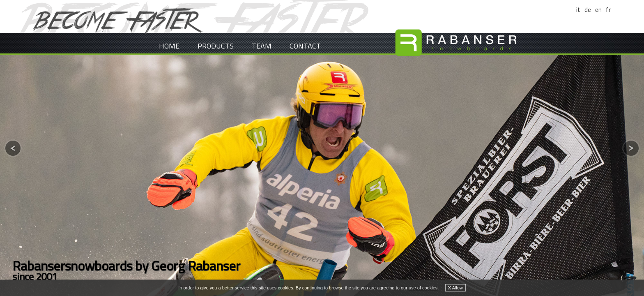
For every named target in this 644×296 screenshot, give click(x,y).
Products (216, 46)
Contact (305, 46)
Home (169, 46)
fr (608, 9)
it (578, 9)
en (598, 9)
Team (262, 46)
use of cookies (423, 288)
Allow (455, 288)
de (588, 9)
